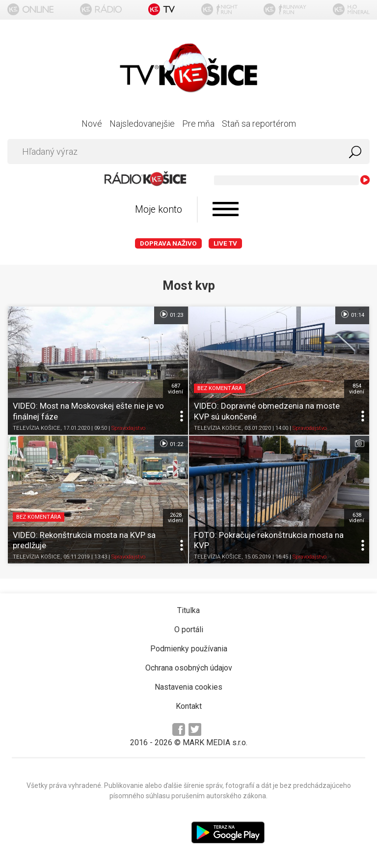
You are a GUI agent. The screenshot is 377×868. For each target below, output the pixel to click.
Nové (92, 124)
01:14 (352, 314)
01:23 (171, 314)
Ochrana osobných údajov (189, 668)
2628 (175, 518)
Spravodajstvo (128, 428)
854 (357, 389)
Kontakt (189, 706)
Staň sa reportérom (259, 124)
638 (357, 518)
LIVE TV (225, 243)
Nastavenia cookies (188, 687)
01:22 (171, 444)
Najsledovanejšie (142, 124)
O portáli (189, 630)
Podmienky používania (189, 649)
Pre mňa (198, 124)
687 (175, 389)
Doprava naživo (168, 243)
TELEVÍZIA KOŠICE (37, 428)
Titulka (188, 610)
